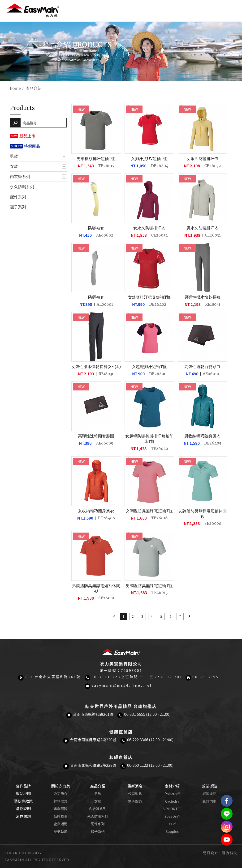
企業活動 (61, 824)
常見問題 (23, 816)
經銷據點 (209, 794)
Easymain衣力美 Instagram (227, 827)
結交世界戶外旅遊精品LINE (227, 814)
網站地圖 (23, 793)
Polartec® (172, 794)
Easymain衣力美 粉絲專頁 (227, 801)
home (15, 88)
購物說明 (23, 809)
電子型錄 (135, 801)
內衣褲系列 (20, 177)
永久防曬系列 (22, 187)
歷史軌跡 (61, 831)
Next (190, 616)
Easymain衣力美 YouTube (227, 840)
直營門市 (209, 801)
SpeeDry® (172, 816)
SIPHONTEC (172, 809)
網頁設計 (210, 853)
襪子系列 (18, 207)
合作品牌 (23, 786)
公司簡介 (61, 794)
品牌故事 (61, 816)
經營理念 (61, 801)
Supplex (172, 831)
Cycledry (172, 801)
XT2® (172, 824)
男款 (14, 156)
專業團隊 (61, 809)
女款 (14, 166)
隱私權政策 (23, 801)
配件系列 (18, 197)
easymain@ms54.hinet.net (122, 685)
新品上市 (27, 136)
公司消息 (135, 794)
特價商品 (32, 146)
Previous (114, 616)
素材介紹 (172, 786)
